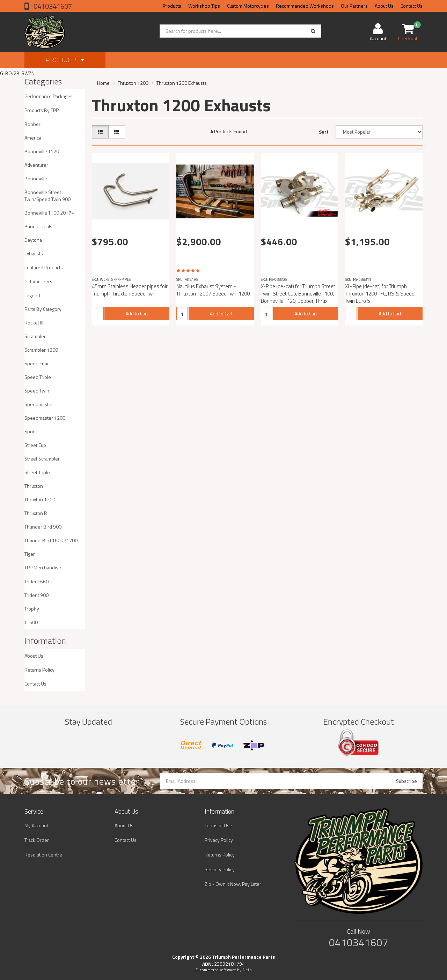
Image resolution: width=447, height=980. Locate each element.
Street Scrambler (42, 459)
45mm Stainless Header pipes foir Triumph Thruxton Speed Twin (130, 290)
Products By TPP (42, 110)
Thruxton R (36, 513)
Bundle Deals (38, 226)
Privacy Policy (219, 840)
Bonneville (36, 178)
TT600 (31, 622)
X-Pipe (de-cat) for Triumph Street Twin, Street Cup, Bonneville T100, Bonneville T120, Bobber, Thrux (298, 294)
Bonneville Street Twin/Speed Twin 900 (47, 196)
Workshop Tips (204, 6)
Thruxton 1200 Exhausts (182, 83)
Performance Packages (49, 96)
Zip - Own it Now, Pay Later (233, 884)
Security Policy (220, 869)
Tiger (30, 554)
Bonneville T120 (42, 151)
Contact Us (412, 6)
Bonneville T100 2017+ (49, 213)
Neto (247, 970)
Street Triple (37, 472)
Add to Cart (137, 313)
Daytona (33, 240)
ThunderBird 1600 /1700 (51, 540)
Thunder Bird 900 (43, 527)
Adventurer (36, 165)
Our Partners (354, 6)
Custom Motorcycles (248, 6)
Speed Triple (38, 377)
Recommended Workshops (305, 6)
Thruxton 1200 (40, 499)
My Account (36, 825)
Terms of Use (218, 825)
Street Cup (35, 445)
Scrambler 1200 (41, 350)
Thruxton (34, 486)
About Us (384, 6)
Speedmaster (39, 404)
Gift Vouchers (38, 281)
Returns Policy (39, 670)
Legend (32, 295)
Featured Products (44, 267)
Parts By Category (43, 309)
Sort (324, 132)
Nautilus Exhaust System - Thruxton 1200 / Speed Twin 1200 (213, 290)
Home (103, 83)
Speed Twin (37, 391)
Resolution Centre (43, 855)
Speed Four (37, 363)
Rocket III (34, 323)
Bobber (32, 124)
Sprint (31, 431)
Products (172, 6)
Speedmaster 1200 (45, 418)
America (33, 138)
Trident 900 (36, 595)
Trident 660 (36, 581)
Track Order (37, 840)
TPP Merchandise (43, 567)
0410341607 (52, 6)
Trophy (32, 609)
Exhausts (34, 253)
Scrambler (35, 336)
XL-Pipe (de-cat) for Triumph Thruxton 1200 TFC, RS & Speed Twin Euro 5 (380, 294)
